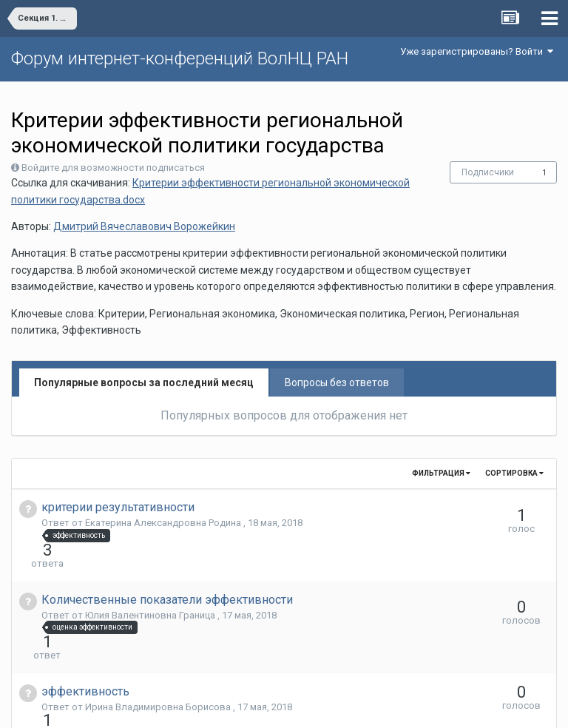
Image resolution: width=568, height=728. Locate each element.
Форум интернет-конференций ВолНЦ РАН (180, 58)
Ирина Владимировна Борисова (159, 654)
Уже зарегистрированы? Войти (477, 51)
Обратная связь (307, 706)
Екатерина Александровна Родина (164, 523)
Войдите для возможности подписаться (113, 168)
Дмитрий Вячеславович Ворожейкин (144, 226)
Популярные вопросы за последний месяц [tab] (144, 382)
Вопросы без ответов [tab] (337, 382)
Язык (239, 706)
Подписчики (488, 172)
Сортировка (514, 473)
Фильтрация (441, 473)
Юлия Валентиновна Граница (151, 589)
